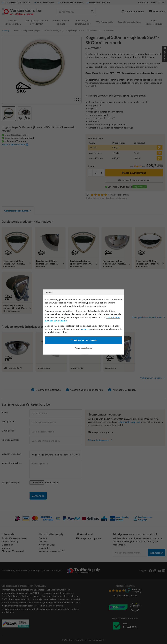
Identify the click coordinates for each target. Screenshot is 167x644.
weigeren (86, 329)
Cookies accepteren (84, 340)
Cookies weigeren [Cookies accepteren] (83, 348)
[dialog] (83, 322)
